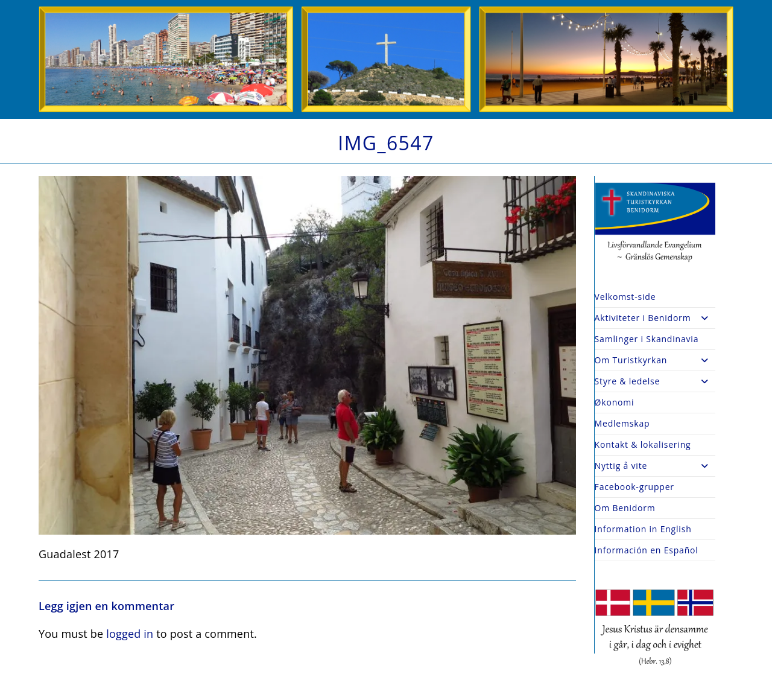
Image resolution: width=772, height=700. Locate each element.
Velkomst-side (625, 297)
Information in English (643, 529)
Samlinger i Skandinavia (647, 339)
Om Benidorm (625, 508)
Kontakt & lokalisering (643, 444)
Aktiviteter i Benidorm (655, 318)
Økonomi (615, 402)
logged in (130, 634)
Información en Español (647, 550)
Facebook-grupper (634, 487)
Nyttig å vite (655, 466)
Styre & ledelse (655, 381)
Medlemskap (622, 423)
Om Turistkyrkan (655, 360)
